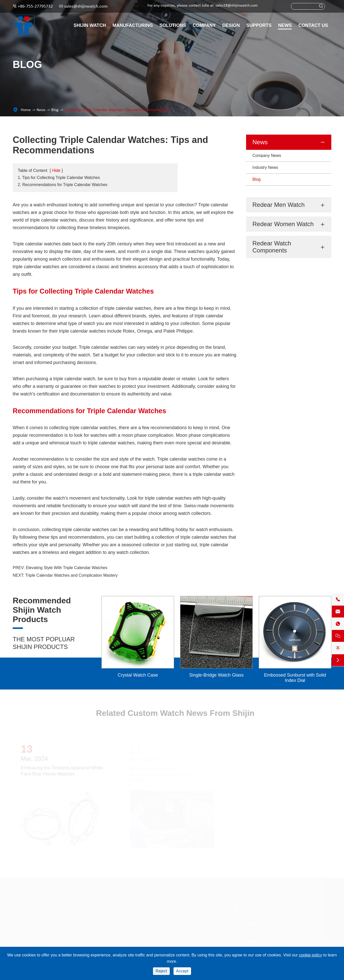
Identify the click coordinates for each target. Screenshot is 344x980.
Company (204, 25)
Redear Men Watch (279, 205)
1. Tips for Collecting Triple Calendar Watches (59, 178)
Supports (259, 25)
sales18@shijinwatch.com (237, 6)
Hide (56, 170)
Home (26, 110)
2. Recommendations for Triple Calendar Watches (63, 185)
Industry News (265, 167)
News (285, 25)
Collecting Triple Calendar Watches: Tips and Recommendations (117, 110)
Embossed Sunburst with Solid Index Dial (295, 678)
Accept (182, 971)
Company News (267, 156)
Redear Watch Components (272, 247)
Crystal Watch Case (138, 675)
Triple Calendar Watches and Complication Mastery (72, 575)
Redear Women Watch (283, 224)
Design (231, 25)
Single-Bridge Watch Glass (216, 675)
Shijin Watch (90, 25)
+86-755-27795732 (35, 6)
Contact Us (313, 25)
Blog (55, 110)
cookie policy (311, 955)
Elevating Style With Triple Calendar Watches (67, 568)
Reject (161, 971)
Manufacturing (133, 25)
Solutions (173, 25)
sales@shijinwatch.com (86, 6)
